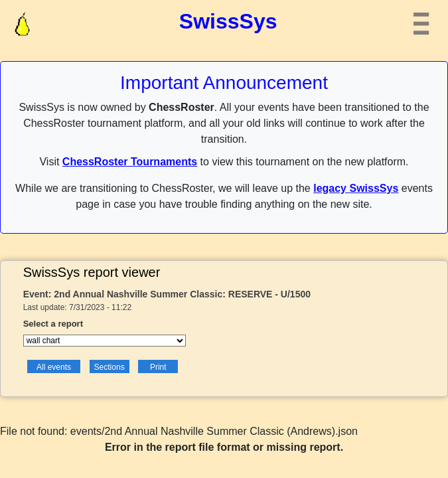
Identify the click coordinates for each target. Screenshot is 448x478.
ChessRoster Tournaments (130, 162)
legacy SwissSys (356, 188)
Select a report (53, 324)
